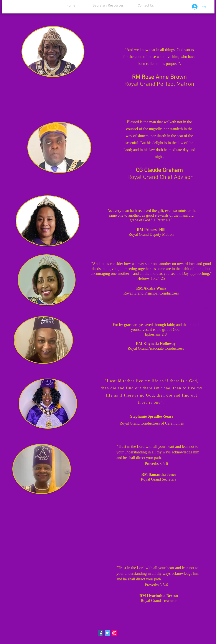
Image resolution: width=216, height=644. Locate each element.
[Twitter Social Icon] (107, 633)
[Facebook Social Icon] (100, 633)
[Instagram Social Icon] (114, 633)
